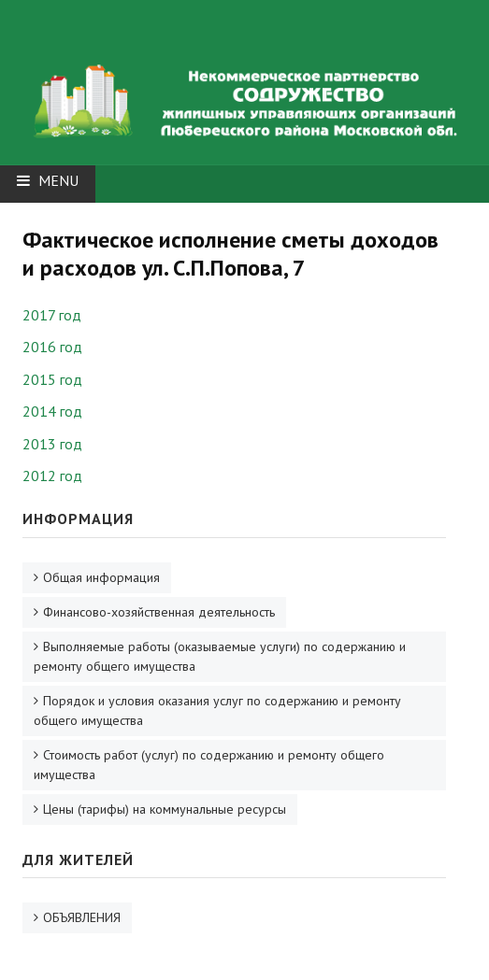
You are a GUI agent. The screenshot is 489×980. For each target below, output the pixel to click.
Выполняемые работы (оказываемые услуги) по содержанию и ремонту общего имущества (220, 656)
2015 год (52, 379)
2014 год (52, 411)
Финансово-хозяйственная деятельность (159, 612)
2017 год (52, 315)
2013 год (52, 444)
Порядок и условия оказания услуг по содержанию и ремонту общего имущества (217, 710)
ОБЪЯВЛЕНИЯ (82, 917)
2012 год (52, 476)
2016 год (52, 347)
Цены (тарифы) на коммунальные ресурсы (165, 809)
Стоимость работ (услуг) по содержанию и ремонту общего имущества (209, 765)
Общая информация (101, 577)
